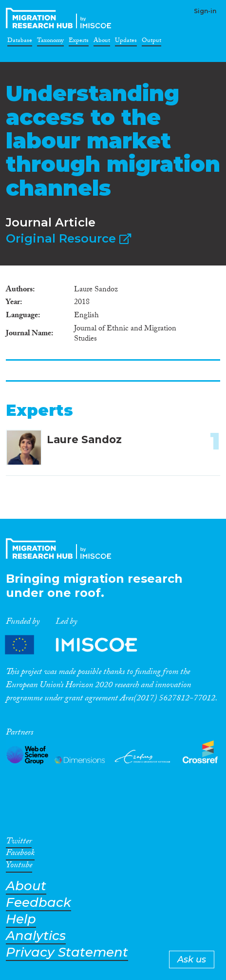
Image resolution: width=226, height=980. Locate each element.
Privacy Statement (67, 952)
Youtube (19, 867)
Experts (79, 42)
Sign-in (205, 11)
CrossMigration (60, 18)
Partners (79, 645)
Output (151, 42)
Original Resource (68, 238)
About (102, 42)
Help (21, 919)
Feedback (38, 903)
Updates (126, 42)
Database (20, 42)
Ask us (192, 960)
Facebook (20, 855)
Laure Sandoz (84, 439)
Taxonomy (50, 42)
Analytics (36, 936)
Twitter (19, 843)
